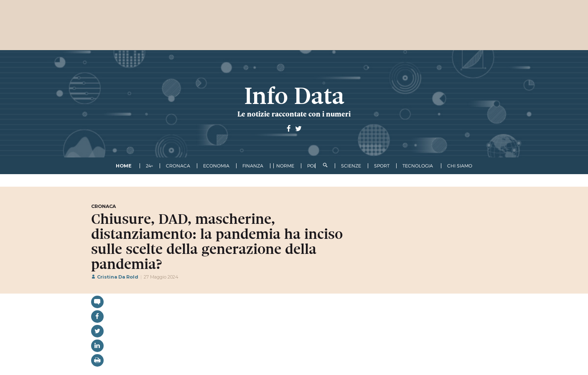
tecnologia (418, 166)
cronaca (178, 166)
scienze (351, 166)
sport (382, 166)
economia (216, 166)
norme (285, 166)
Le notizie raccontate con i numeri (294, 114)
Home (124, 166)
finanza (253, 166)
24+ (149, 166)
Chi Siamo (460, 166)
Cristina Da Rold (115, 277)
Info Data (294, 96)
